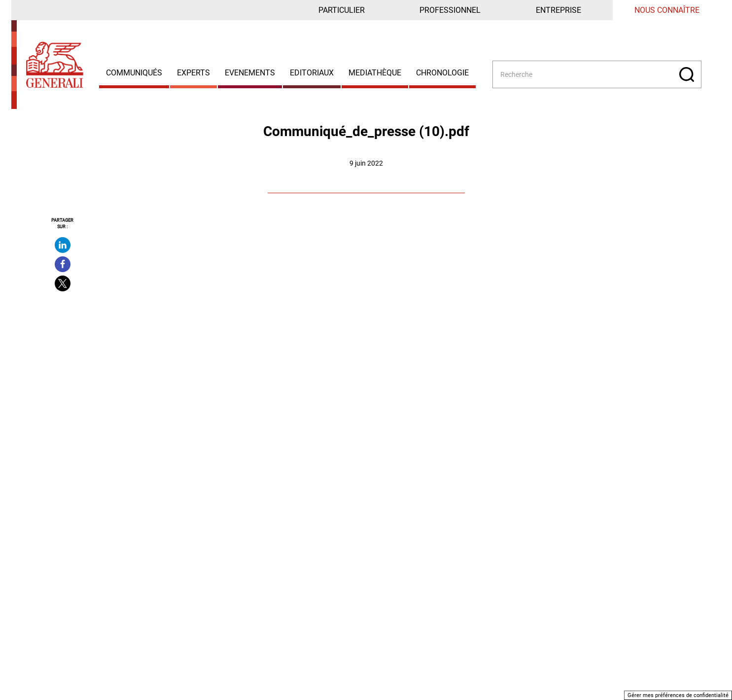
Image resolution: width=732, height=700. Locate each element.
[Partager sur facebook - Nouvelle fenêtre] (63, 264)
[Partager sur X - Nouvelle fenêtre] (63, 283)
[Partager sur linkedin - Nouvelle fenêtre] (63, 245)
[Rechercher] (687, 74)
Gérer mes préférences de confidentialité (678, 695)
